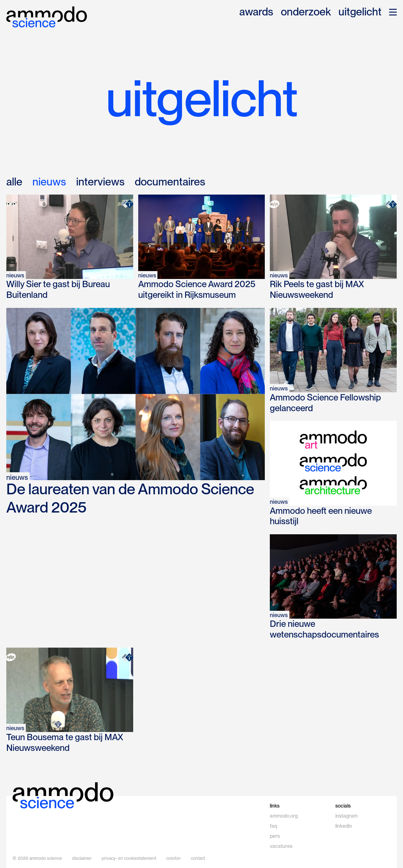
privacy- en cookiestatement (129, 858)
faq (273, 826)
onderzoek (306, 12)
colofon (173, 858)
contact (198, 858)
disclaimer (82, 858)
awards (256, 12)
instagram (346, 816)
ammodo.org (284, 816)
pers (275, 836)
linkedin (344, 826)
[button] (393, 12)
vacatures (281, 846)
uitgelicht (360, 12)
